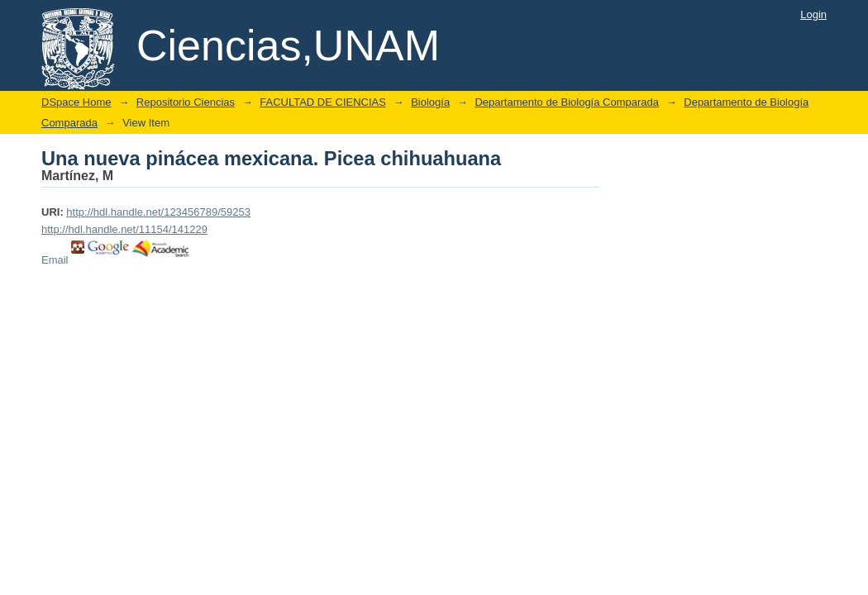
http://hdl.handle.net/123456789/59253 (158, 212)
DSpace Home (76, 102)
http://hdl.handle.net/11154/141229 (124, 229)
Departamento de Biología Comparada (567, 102)
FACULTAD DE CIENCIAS (323, 102)
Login (813, 14)
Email (55, 260)
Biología (430, 102)
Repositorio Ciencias (186, 102)
